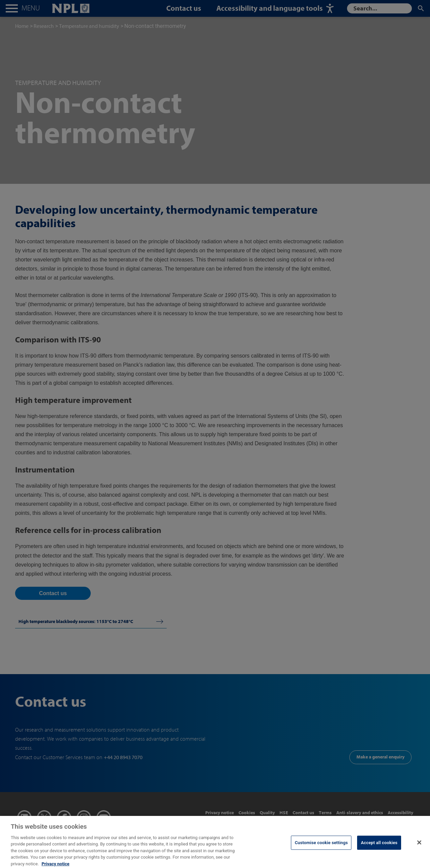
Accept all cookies (379, 845)
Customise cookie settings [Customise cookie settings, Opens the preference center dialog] (321, 845)
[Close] (419, 845)
